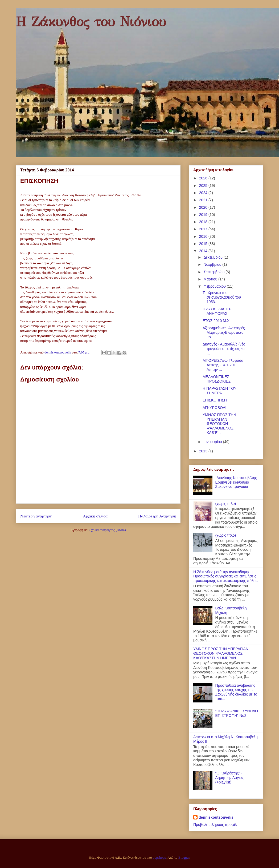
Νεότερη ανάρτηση (36, 516)
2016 (204, 236)
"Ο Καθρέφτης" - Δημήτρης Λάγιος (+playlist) (229, 778)
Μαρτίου (211, 279)
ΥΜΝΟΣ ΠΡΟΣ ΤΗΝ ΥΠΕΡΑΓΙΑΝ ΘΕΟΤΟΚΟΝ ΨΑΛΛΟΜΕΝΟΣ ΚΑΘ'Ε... (219, 424)
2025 (204, 186)
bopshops (159, 857)
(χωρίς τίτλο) (226, 504)
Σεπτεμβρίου (214, 272)
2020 (204, 207)
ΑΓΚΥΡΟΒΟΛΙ (214, 408)
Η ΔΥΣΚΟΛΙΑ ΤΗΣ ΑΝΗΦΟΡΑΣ (218, 311)
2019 (204, 215)
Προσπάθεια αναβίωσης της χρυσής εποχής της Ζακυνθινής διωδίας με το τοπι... (236, 692)
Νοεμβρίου (213, 264)
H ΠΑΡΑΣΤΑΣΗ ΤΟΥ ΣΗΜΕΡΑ (219, 391)
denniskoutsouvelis (216, 817)
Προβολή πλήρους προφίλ (215, 825)
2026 (204, 178)
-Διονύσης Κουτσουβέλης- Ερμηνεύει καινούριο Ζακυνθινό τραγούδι (237, 482)
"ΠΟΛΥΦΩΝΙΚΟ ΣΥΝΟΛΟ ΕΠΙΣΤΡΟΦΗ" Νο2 (237, 713)
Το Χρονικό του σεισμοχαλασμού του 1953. (222, 297)
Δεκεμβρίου (213, 257)
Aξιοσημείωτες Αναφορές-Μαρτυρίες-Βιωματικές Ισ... (224, 332)
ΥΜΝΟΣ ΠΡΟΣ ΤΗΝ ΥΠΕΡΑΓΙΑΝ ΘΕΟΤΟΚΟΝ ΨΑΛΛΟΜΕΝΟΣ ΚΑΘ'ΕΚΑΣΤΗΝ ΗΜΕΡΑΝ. (221, 653)
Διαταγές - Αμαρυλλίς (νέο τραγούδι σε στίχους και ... (224, 349)
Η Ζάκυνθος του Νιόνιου (91, 22)
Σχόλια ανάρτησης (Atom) (108, 530)
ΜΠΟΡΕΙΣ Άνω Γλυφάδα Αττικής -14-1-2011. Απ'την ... (223, 365)
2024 (204, 193)
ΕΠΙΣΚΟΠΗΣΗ (215, 400)
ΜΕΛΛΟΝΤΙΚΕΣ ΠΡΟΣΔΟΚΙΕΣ (217, 379)
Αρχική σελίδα (95, 516)
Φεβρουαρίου (215, 286)
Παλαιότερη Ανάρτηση (157, 516)
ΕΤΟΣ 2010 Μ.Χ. (217, 321)
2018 (204, 222)
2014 (204, 251)
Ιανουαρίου (213, 442)
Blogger (184, 857)
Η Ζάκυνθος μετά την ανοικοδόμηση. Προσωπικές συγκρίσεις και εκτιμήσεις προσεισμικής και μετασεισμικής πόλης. (226, 576)
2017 (204, 229)
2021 (204, 200)
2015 (204, 244)
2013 (204, 451)
